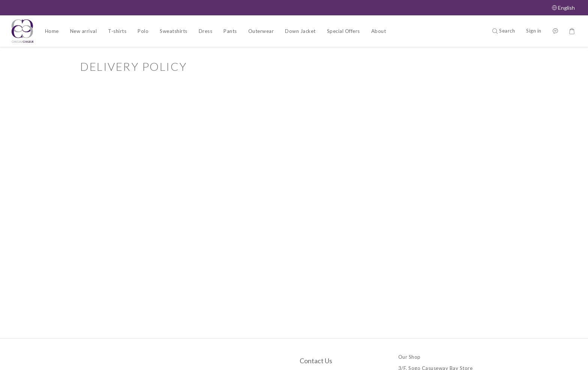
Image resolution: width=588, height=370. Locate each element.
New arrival (84, 31)
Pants (230, 31)
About (379, 31)
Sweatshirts (174, 31)
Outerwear (261, 31)
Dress (206, 31)
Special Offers (343, 31)
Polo (143, 31)
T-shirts (117, 31)
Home (52, 31)
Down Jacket (300, 31)
